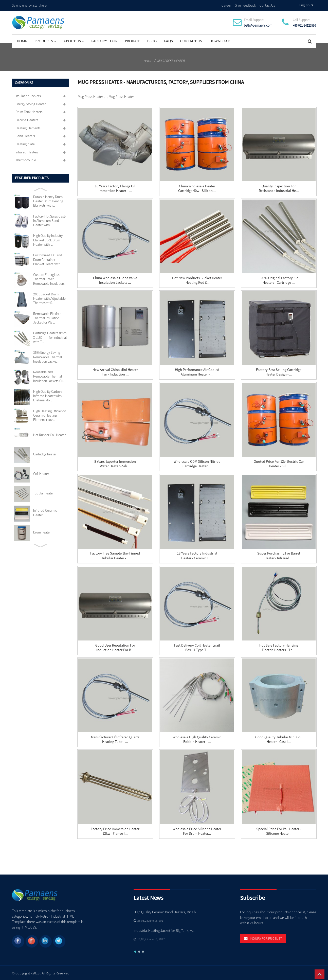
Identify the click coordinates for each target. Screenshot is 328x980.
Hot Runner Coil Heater (49, 434)
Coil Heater (41, 473)
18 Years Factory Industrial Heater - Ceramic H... (197, 555)
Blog (152, 40)
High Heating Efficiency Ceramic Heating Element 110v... (49, 415)
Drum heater (42, 532)
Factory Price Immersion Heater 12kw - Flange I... (115, 830)
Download (220, 40)
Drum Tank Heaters (29, 111)
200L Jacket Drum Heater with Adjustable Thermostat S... (49, 298)
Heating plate (25, 143)
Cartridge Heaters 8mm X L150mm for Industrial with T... (50, 337)
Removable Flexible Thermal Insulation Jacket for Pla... (47, 317)
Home (22, 40)
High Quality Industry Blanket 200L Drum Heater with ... (48, 239)
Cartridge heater (45, 453)
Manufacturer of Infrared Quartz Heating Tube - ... (115, 739)
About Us (74, 40)
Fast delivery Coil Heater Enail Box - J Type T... (197, 647)
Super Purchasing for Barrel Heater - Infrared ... (279, 555)
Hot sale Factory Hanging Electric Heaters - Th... (279, 647)
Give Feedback (245, 5)
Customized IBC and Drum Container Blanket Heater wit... (48, 259)
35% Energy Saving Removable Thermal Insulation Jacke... (48, 356)
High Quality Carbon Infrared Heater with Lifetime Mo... (47, 395)
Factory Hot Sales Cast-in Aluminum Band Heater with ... (50, 220)
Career (226, 5)
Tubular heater (43, 493)
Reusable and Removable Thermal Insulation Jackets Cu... (49, 376)
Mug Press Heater (171, 60)
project (132, 40)
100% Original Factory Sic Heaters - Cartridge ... (279, 279)
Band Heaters (25, 135)
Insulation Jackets (28, 95)
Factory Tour (104, 40)
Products (45, 40)
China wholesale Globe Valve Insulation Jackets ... (115, 279)
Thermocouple (26, 159)
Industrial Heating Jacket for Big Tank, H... (164, 930)
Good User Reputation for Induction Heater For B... (115, 647)
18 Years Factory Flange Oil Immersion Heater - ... (115, 188)
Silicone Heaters (27, 119)
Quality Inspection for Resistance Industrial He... (279, 188)
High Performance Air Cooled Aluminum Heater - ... (197, 371)
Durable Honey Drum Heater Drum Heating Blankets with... (48, 201)
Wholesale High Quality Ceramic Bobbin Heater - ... (197, 739)
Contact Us (267, 5)
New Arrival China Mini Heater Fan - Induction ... (115, 371)
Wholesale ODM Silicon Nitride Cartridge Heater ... (197, 463)
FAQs (168, 40)
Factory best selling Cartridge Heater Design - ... (279, 371)
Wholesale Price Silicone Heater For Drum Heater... (197, 830)
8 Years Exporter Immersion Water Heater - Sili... (115, 463)
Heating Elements (28, 127)
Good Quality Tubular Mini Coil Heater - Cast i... (279, 739)
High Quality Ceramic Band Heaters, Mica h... (166, 911)
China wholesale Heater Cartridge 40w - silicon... (197, 188)
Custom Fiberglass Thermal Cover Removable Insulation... (50, 278)
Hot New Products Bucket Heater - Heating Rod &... (197, 279)
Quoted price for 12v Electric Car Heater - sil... (279, 463)
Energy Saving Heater (31, 103)
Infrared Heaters (27, 151)
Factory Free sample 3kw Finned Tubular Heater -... (115, 555)
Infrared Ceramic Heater (45, 512)
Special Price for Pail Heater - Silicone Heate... (279, 830)
